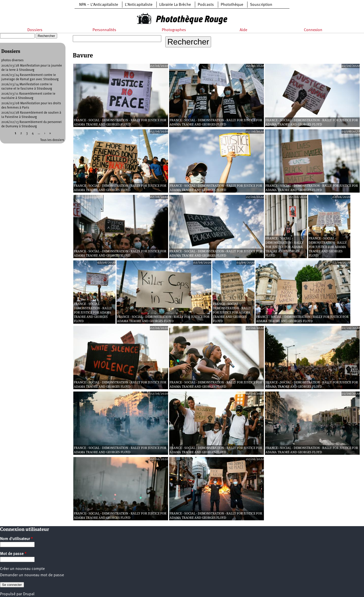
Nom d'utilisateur (16, 539)
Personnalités (104, 30)
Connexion (313, 30)
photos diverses (12, 60)
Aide (243, 30)
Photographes (174, 30)
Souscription (261, 5)
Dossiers (35, 30)
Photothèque (232, 5)
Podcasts (206, 5)
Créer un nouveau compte (22, 569)
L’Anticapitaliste (139, 5)
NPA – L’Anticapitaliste (99, 5)
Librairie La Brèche (175, 5)
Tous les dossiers (52, 140)
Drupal (29, 594)
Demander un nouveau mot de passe (32, 575)
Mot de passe (13, 554)
